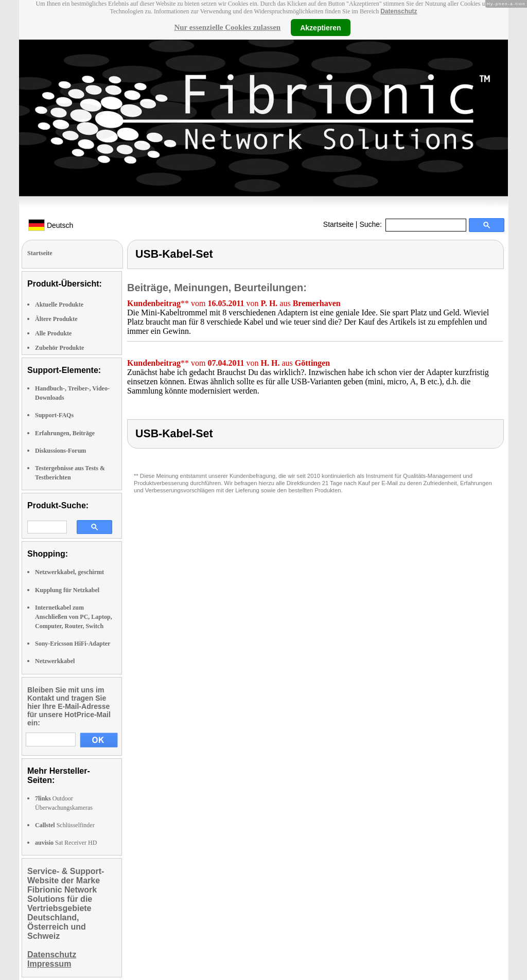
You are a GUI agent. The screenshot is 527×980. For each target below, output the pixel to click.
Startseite (338, 224)
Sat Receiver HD (66, 843)
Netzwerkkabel (55, 661)
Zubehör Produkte (59, 348)
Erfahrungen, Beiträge (65, 433)
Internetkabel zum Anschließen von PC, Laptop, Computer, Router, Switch (74, 617)
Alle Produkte (53, 333)
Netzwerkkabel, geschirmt (69, 572)
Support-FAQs (54, 415)
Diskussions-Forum (60, 451)
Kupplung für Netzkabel (67, 590)
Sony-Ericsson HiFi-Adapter (73, 644)
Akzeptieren (320, 27)
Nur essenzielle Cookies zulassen (227, 27)
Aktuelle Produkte (59, 305)
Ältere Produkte (56, 319)
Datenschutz (399, 11)
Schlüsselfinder (65, 825)
